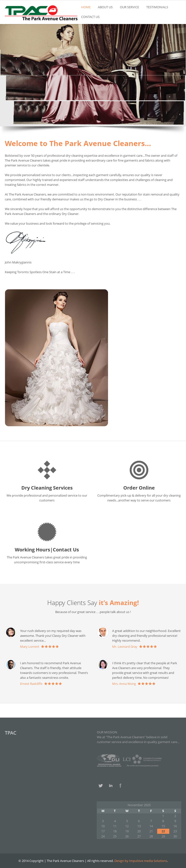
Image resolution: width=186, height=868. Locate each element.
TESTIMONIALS (157, 7)
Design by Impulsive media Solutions (140, 861)
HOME (86, 7)
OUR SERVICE (129, 7)
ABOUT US (105, 7)
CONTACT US (90, 17)
